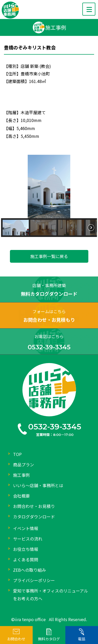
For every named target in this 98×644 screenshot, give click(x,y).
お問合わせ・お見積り (34, 506)
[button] (16, 228)
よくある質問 (26, 559)
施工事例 (21, 475)
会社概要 (21, 496)
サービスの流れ (28, 539)
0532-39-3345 (55, 427)
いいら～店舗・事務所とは (38, 485)
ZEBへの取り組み (30, 570)
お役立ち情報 (26, 549)
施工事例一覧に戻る (49, 256)
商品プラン (24, 465)
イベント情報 (26, 528)
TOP (17, 454)
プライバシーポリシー (34, 580)
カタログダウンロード (34, 517)
